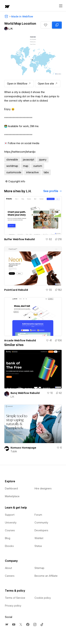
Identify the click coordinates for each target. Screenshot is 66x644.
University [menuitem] (11, 523)
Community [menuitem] (41, 523)
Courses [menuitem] (10, 530)
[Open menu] (61, 6)
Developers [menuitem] (41, 530)
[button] (46, 25)
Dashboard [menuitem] (11, 489)
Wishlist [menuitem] (39, 538)
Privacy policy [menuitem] (13, 606)
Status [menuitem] (38, 546)
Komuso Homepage (23, 448)
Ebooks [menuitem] (9, 546)
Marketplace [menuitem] (12, 496)
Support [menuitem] (10, 515)
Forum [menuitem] (38, 515)
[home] (7, 7)
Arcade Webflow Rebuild (20, 340)
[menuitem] (7, 624)
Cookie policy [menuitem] (43, 598)
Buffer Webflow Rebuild (19, 239)
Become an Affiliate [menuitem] (46, 576)
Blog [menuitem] (8, 538)
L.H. (12, 397)
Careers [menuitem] (10, 576)
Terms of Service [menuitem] (15, 598)
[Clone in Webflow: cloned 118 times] (57, 25)
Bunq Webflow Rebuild (25, 393)
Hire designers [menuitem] (43, 489)
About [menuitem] (8, 568)
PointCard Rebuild (16, 290)
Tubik (14, 451)
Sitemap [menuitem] (39, 568)
